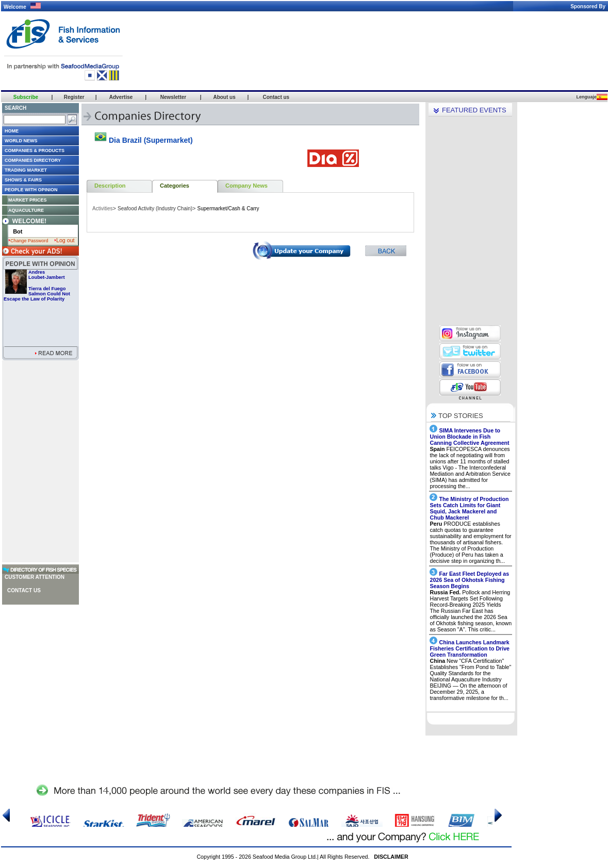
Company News (247, 186)
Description (110, 186)
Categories (175, 186)
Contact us (24, 590)
